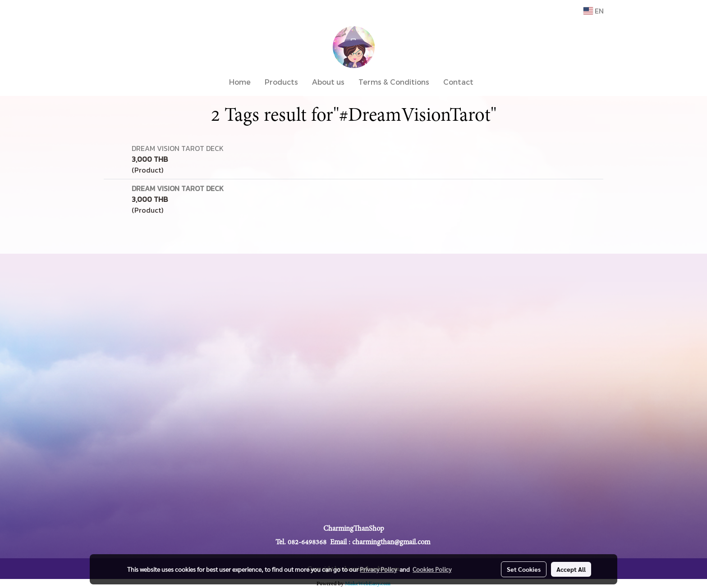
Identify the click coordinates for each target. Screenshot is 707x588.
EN (594, 11)
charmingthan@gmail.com (391, 542)
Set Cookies (524, 569)
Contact (458, 82)
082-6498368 (307, 542)
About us (328, 82)
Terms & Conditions (394, 82)
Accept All (571, 569)
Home (240, 82)
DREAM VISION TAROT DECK (178, 148)
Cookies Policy (432, 569)
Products (281, 82)
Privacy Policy (378, 569)
